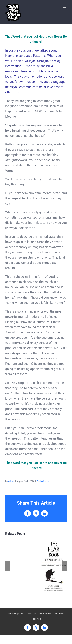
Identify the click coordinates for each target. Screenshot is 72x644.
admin (11, 481)
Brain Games (43, 481)
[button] (8, 566)
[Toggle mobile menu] (65, 9)
